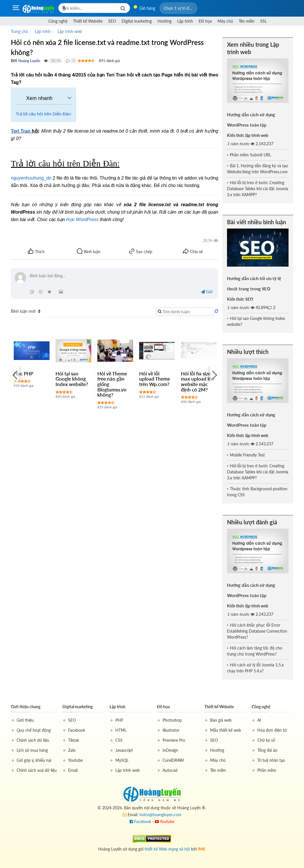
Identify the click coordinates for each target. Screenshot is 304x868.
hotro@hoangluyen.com (160, 815)
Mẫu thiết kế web (226, 730)
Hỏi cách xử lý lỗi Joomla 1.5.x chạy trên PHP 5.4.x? (255, 668)
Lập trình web (128, 770)
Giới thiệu (25, 720)
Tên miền (247, 21)
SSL (263, 21)
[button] (178, 8)
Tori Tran (21, 131)
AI (259, 720)
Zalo (72, 750)
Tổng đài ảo (267, 750)
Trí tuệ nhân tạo (271, 760)
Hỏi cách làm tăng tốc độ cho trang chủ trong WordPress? (255, 651)
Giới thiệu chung (26, 707)
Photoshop (172, 720)
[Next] (214, 375)
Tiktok (74, 740)
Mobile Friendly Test (247, 455)
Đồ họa (205, 21)
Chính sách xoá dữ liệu (37, 770)
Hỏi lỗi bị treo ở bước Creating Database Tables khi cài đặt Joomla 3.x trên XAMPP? (258, 189)
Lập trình (185, 21)
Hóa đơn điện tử (272, 730)
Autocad (170, 770)
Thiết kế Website (88, 21)
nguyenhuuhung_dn (31, 178)
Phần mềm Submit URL (250, 155)
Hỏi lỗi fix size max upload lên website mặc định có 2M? (198, 382)
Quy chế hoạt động (34, 730)
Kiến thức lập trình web (248, 135)
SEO (112, 21)
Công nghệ (58, 21)
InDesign (170, 750)
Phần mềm (267, 770)
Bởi (14, 61)
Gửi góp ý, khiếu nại (34, 760)
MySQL (122, 760)
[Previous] (15, 375)
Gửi (207, 292)
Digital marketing (137, 21)
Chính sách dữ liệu (33, 740)
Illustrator (171, 730)
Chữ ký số (266, 740)
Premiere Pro (174, 740)
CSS (119, 740)
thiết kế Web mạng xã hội (167, 849)
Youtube (75, 760)
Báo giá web (221, 720)
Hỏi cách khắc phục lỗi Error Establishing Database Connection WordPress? (257, 631)
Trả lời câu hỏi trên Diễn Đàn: (44, 114)
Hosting (164, 21)
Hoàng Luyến (29, 61)
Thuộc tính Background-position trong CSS (257, 492)
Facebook (77, 730)
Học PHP (23, 374)
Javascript (124, 750)
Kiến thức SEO (240, 299)
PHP (119, 720)
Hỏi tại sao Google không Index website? (72, 379)
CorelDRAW (173, 760)
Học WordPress (82, 220)
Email (73, 770)
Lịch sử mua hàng (32, 750)
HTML (121, 730)
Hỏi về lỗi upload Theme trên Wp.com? (155, 379)
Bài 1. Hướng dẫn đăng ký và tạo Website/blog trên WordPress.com (257, 169)
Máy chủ (225, 21)
